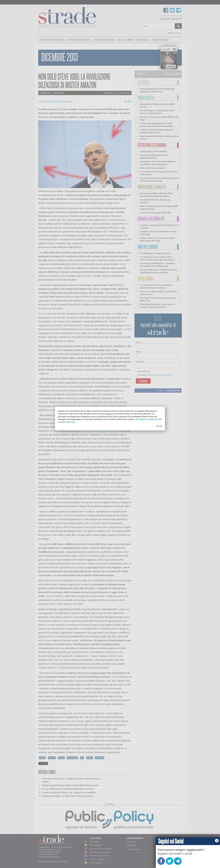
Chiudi (159, 426)
